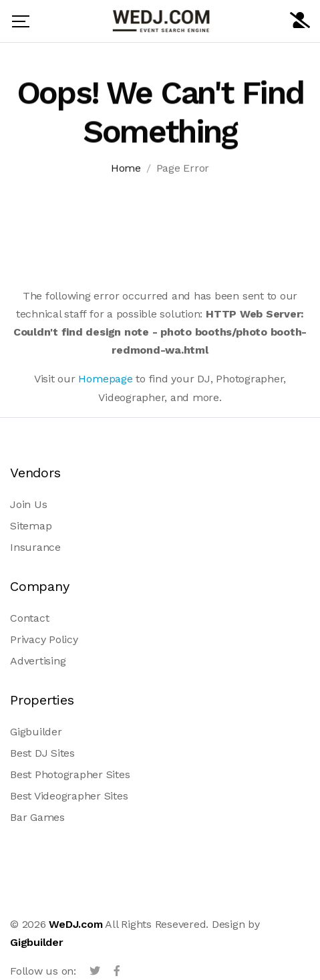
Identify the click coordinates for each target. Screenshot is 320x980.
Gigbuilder (36, 732)
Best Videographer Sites (69, 796)
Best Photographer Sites (70, 774)
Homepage (105, 379)
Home (126, 170)
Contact (29, 618)
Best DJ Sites (42, 753)
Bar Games (37, 817)
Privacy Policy (44, 639)
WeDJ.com (75, 924)
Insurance (35, 547)
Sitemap (31, 526)
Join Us (28, 504)
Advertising (38, 661)
